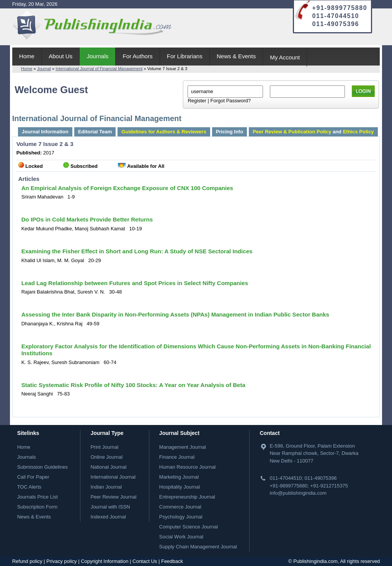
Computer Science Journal (189, 527)
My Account (285, 57)
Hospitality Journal (180, 487)
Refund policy (27, 561)
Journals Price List (38, 497)
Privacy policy (61, 561)
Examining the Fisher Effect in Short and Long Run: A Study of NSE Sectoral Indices (137, 251)
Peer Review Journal (113, 497)
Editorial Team (95, 132)
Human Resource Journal (187, 467)
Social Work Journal (181, 537)
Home (27, 56)
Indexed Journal (108, 517)
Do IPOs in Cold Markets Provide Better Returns (87, 219)
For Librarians (185, 56)
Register (197, 101)
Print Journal (104, 447)
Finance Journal (177, 457)
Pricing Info (230, 132)
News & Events (236, 56)
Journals (97, 56)
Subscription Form (37, 507)
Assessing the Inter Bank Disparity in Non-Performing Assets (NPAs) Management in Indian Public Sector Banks (175, 314)
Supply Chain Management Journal (198, 547)
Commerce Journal (180, 507)
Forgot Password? (230, 101)
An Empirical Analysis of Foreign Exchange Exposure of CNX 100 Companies (127, 188)
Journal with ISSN (110, 507)
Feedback (172, 561)
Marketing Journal (179, 477)
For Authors (138, 56)
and (313, 132)
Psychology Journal (181, 517)
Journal (44, 69)
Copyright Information (105, 561)
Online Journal (106, 457)
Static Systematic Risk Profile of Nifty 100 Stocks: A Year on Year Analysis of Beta (133, 385)
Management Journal (183, 447)
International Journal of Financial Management (99, 69)
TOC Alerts (29, 487)
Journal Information (45, 132)
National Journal (108, 467)
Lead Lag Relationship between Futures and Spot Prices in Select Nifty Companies (135, 283)
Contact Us (145, 561)
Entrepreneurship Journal (187, 497)
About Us (60, 56)
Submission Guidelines (42, 467)
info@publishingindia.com (298, 493)
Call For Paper (33, 477)
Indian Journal (106, 487)
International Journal (113, 477)
